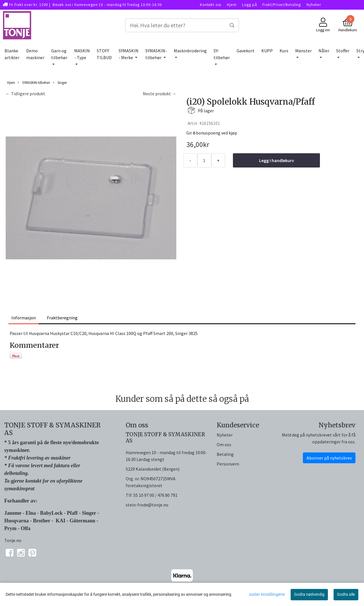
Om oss (224, 444)
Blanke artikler (12, 54)
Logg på (249, 5)
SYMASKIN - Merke (129, 54)
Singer (60, 83)
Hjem (232, 5)
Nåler (324, 51)
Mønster (303, 51)
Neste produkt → (160, 94)
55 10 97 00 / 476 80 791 (155, 495)
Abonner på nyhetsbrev (329, 458)
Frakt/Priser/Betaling (282, 5)
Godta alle (346, 594)
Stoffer (343, 51)
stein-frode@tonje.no (147, 505)
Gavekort (246, 51)
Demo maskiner (35, 54)
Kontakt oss (211, 5)
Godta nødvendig (309, 594)
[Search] (182, 25)
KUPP (267, 51)
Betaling (225, 454)
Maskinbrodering (190, 51)
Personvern (228, 464)
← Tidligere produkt (25, 94)
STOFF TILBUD (104, 54)
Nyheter (314, 5)
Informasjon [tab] (24, 318)
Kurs (284, 51)
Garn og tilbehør (59, 54)
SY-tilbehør (222, 54)
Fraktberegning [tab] (62, 318)
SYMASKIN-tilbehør (156, 54)
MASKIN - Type (82, 54)
